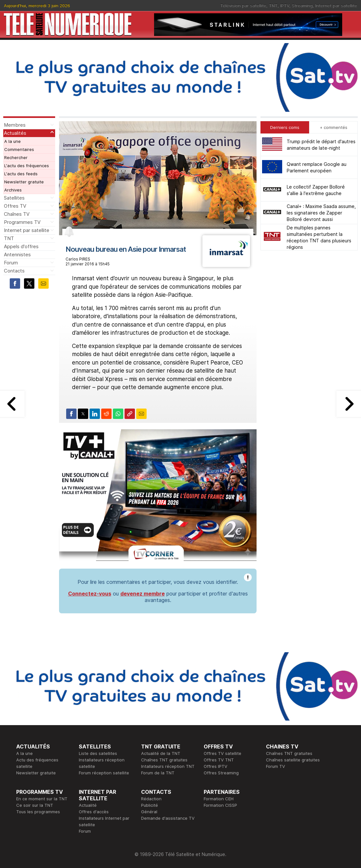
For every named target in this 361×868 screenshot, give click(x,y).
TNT (273, 6)
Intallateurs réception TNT (168, 766)
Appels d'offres (21, 246)
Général (149, 812)
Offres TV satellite (223, 753)
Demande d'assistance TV (168, 818)
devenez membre (143, 594)
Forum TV (276, 766)
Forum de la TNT (158, 773)
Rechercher (16, 157)
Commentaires (19, 149)
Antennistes (17, 255)
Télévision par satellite (243, 6)
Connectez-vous (90, 594)
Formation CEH (219, 799)
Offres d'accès (94, 812)
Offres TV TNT (219, 760)
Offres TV (15, 206)
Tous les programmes (38, 812)
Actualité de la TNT (161, 753)
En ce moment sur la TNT (42, 799)
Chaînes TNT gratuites (164, 760)
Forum (11, 263)
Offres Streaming (221, 773)
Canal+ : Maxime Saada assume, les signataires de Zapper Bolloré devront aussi (321, 213)
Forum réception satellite (104, 773)
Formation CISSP (220, 805)
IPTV (285, 6)
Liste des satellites (98, 753)
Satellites (14, 198)
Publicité (150, 805)
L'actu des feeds (21, 174)
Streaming (302, 6)
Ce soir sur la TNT (35, 805)
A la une (12, 141)
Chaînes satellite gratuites (293, 760)
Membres (15, 125)
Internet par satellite (336, 6)
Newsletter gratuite (24, 182)
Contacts (14, 271)
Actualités (15, 133)
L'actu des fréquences (27, 166)
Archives (13, 190)
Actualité (88, 805)
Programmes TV (22, 222)
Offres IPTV (216, 766)
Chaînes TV (17, 214)
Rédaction (151, 799)
